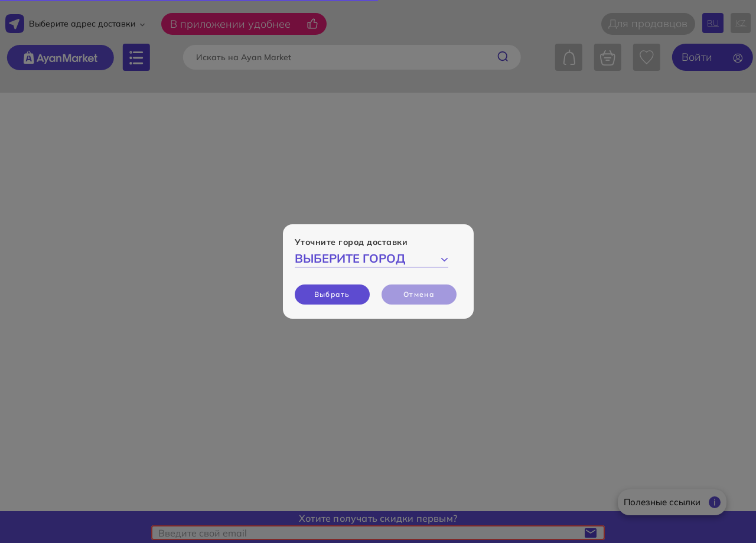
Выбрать (332, 294)
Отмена (419, 294)
